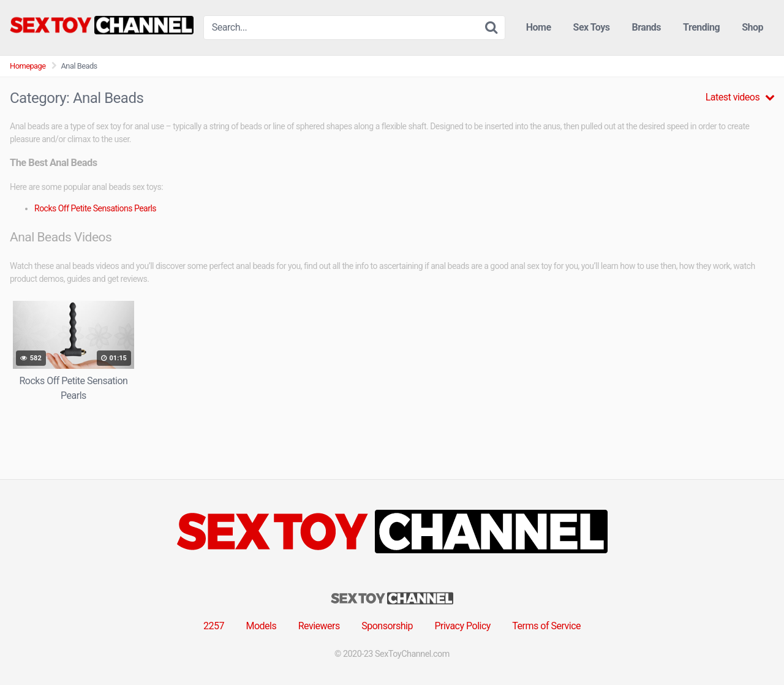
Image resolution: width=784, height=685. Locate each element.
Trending (701, 27)
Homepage (28, 66)
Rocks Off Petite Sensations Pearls (95, 208)
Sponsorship (387, 626)
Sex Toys (592, 27)
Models (261, 626)
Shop (752, 27)
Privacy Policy (462, 626)
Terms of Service (546, 626)
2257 (214, 626)
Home (539, 27)
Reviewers (319, 626)
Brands (647, 27)
